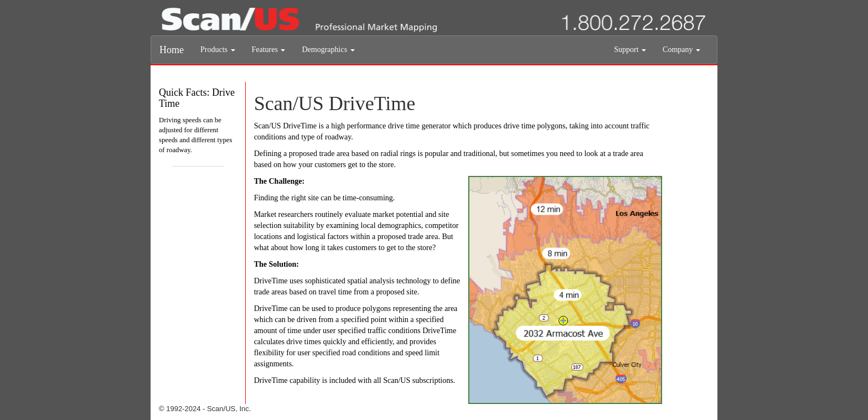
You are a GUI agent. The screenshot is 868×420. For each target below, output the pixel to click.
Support (630, 50)
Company (681, 50)
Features (269, 50)
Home (172, 50)
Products (218, 50)
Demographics (328, 50)
